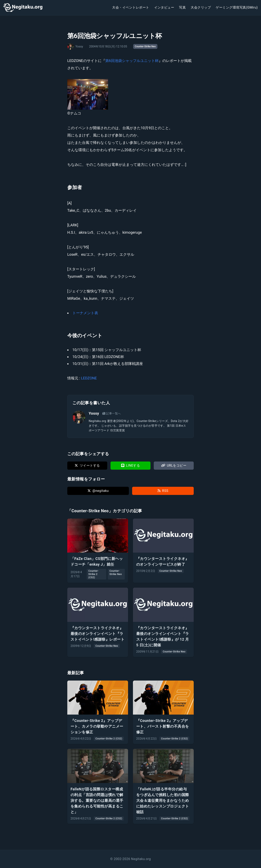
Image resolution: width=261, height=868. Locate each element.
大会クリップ (201, 7)
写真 (182, 7)
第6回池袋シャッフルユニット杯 (132, 61)
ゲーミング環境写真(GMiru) (237, 7)
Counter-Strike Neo (145, 46)
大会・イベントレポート (131, 7)
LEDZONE (89, 378)
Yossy (94, 413)
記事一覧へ (112, 413)
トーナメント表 (85, 313)
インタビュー (164, 7)
